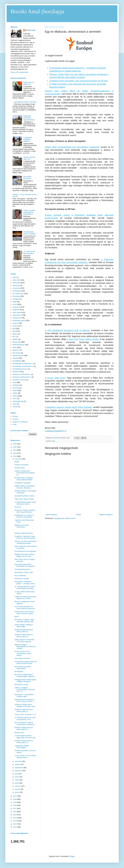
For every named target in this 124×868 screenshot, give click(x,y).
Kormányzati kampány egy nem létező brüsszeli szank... (26, 662)
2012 (15, 824)
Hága (14, 302)
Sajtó (14, 382)
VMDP (15, 393)
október (18, 764)
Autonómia (16, 288)
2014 (15, 818)
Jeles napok (17, 312)
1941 (14, 277)
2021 (15, 796)
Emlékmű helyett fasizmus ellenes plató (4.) (24, 636)
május (17, 780)
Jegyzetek (16, 310)
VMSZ (15, 396)
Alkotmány (16, 286)
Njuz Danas (17, 353)
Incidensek (16, 307)
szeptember (19, 768)
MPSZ (15, 334)
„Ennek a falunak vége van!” (29, 158)
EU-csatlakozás (18, 294)
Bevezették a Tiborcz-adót (24, 572)
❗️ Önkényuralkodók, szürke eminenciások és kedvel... (25, 588)
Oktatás (15, 358)
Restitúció (16, 372)
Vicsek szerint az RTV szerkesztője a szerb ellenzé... (23, 653)
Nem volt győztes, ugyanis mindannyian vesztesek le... (25, 724)
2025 (15, 447)
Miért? (17, 617)
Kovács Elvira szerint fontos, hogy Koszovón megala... (24, 613)
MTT (14, 337)
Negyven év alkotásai (20, 422)
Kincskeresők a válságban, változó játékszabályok (24, 479)
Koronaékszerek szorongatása (25, 551)
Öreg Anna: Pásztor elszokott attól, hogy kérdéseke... (25, 511)
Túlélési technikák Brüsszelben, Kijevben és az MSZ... (26, 598)
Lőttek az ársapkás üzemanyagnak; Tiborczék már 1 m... (25, 690)
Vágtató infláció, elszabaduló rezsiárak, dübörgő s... (25, 487)
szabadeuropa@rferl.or (56, 431)
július (17, 774)
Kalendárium (17, 315)
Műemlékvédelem (19, 345)
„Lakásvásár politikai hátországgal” (22, 747)
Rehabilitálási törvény (20, 369)
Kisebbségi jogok (19, 321)
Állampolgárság (18, 401)
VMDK (15, 391)
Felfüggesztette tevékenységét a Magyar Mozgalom (25, 681)
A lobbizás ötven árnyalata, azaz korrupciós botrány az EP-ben (79, 81)
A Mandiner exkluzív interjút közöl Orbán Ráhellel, (69, 407)
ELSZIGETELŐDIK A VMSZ (24, 496)
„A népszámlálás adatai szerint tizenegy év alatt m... (25, 503)
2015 (15, 815)
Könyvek (16, 419)
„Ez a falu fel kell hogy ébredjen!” (29, 252)
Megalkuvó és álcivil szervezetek (22, 526)
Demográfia (17, 291)
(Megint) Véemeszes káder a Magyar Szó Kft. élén (25, 555)
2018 (15, 805)
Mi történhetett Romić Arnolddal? (30, 233)
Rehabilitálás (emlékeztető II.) (23, 366)
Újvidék (15, 407)
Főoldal (78, 515)
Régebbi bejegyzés (106, 515)
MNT (14, 331)
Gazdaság (16, 296)
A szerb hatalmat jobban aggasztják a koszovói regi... (25, 737)
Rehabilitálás (17, 361)
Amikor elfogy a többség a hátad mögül (24, 626)
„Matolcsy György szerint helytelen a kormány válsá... (25, 705)
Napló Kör (16, 350)
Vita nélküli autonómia (22, 658)
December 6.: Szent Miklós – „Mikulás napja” (25, 696)
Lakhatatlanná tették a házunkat (25, 102)
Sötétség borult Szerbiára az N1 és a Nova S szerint (24, 701)
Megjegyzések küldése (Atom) (65, 518)
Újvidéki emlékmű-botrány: (24, 533)
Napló (15, 347)
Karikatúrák (17, 318)
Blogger (72, 856)
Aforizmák (16, 283)
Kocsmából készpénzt (22, 569)
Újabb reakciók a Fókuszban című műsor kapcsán (24, 641)
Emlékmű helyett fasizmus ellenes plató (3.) (24, 710)
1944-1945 (16, 280)
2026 (15, 444)
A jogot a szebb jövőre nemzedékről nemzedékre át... (25, 473)
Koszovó (16, 323)
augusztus (19, 771)
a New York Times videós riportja (83, 339)
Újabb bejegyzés (51, 515)
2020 (15, 799)
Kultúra (15, 326)
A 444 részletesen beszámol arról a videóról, (67, 330)
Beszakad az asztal (21, 685)
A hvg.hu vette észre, (55, 378)
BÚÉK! (17, 462)
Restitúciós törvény (19, 380)
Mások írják (17, 342)
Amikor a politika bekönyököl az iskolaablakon (29, 212)
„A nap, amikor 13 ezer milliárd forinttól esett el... (25, 757)
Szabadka (16, 385)
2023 (15, 453)
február (18, 789)
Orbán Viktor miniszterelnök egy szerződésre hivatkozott (72, 147)
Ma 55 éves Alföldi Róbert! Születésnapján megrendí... (25, 676)
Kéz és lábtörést (20, 576)
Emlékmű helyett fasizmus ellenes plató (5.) (24, 631)
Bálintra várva (19, 733)
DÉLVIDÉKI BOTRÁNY (27, 178)
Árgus (15, 404)
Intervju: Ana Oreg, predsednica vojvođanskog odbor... (26, 542)
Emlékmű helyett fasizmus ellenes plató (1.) (24, 742)
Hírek (53, 441)
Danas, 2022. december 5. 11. (25, 715)
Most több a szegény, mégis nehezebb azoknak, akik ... (25, 621)
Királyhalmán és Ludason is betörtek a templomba (24, 516)
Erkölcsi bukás (20, 468)
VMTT (15, 399)
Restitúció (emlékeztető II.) (22, 377)
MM (14, 329)
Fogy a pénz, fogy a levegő (24, 499)
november (19, 761)
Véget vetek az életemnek (29, 83)
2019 (15, 802)
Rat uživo (18, 507)
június (17, 777)
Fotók (15, 424)
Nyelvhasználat (18, 356)
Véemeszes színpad (22, 579)
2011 (15, 827)
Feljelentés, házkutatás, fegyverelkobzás (29, 118)
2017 (15, 809)
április (17, 783)
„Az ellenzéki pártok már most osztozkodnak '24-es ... (25, 718)
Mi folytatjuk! (19, 671)
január (17, 792)
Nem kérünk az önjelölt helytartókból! (23, 668)
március (18, 786)
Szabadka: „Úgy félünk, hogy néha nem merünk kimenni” (25, 537)
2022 (15, 456)
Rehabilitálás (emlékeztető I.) (23, 364)
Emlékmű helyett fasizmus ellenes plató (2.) (24, 729)
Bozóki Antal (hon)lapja (37, 11)
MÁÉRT (15, 339)
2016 (15, 812)
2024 (15, 450)
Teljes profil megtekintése (19, 72)
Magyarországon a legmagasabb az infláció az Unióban (25, 647)
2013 (15, 821)
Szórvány (16, 388)
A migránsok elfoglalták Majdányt (28, 139)
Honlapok (16, 299)
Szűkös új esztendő (21, 465)
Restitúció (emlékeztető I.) (22, 374)
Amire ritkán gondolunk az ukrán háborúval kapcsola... (25, 608)
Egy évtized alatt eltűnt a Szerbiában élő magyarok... (25, 565)
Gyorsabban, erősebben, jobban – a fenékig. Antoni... (25, 583)
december (19, 459)
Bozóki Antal (30, 30)
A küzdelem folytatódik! (23, 483)
